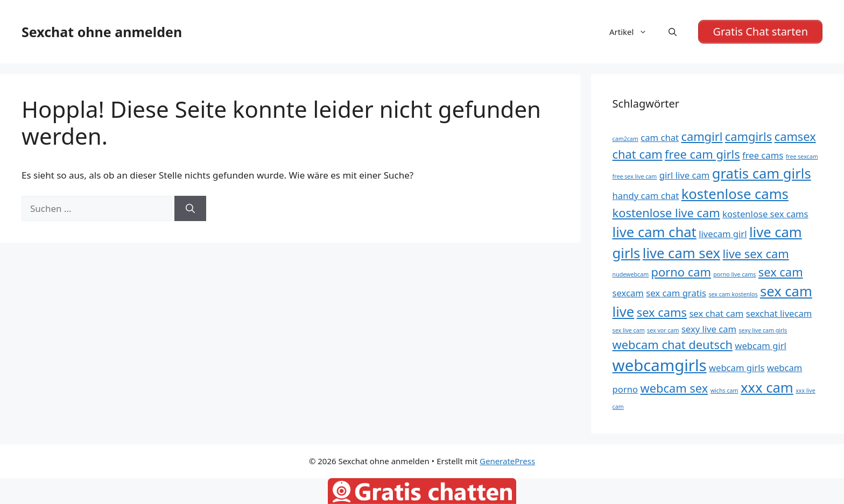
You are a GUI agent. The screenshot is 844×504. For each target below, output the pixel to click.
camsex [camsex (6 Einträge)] (795, 136)
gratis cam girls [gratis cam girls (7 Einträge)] (762, 173)
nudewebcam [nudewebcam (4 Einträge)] (631, 274)
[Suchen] (190, 209)
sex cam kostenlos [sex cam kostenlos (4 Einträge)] (733, 294)
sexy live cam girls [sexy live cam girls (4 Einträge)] (763, 330)
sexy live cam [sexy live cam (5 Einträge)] (709, 329)
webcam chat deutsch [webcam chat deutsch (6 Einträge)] (673, 345)
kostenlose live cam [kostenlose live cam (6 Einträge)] (666, 213)
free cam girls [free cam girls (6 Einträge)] (702, 154)
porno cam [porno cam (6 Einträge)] (681, 272)
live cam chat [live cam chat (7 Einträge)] (655, 232)
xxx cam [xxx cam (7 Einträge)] (767, 388)
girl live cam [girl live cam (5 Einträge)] (685, 175)
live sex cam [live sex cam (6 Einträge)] (755, 254)
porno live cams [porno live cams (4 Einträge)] (734, 274)
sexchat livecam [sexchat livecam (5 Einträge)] (779, 313)
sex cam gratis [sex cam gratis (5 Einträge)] (676, 293)
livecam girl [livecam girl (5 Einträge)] (723, 234)
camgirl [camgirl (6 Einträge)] (702, 136)
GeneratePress (507, 461)
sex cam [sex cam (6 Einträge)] (781, 272)
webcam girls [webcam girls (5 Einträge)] (737, 368)
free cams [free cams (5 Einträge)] (763, 155)
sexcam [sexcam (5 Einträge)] (628, 293)
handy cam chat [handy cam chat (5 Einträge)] (646, 196)
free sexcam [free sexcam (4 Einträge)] (802, 157)
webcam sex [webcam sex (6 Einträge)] (674, 388)
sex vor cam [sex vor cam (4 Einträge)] (663, 330)
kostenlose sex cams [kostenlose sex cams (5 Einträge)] (765, 214)
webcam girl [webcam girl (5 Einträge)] (761, 346)
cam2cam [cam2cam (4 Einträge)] (625, 139)
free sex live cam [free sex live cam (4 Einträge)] (635, 176)
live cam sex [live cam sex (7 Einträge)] (681, 253)
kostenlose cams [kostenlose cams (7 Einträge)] (735, 194)
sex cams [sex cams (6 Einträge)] (662, 312)
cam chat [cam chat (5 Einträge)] (660, 137)
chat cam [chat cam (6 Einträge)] (638, 154)
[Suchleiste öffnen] (673, 32)
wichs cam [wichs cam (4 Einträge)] (725, 391)
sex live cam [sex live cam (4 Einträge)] (629, 330)
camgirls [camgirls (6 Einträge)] (748, 136)
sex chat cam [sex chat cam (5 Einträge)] (716, 313)
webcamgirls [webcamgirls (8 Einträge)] (660, 365)
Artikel (634, 32)
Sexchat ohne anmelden (102, 32)
